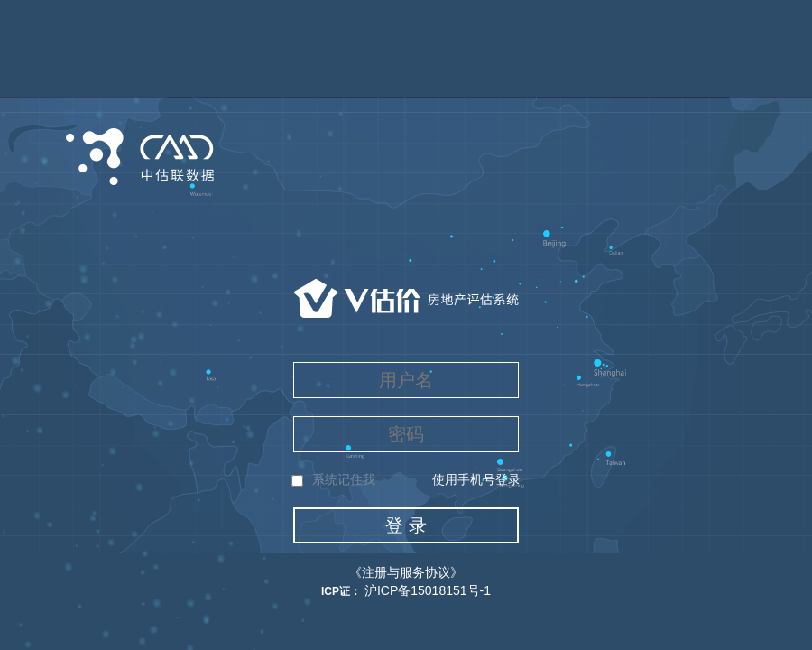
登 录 (406, 525)
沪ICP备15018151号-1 (426, 590)
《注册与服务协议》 (406, 572)
